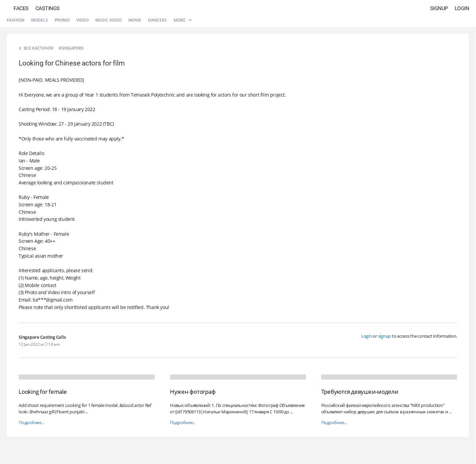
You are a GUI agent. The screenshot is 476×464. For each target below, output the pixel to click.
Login (462, 8)
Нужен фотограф (193, 392)
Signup (439, 8)
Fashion (16, 20)
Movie (135, 20)
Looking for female (43, 392)
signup (385, 336)
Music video (108, 20)
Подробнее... (31, 423)
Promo (62, 20)
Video (82, 20)
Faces (21, 8)
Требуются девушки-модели (360, 392)
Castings (48, 8)
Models (40, 20)
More (182, 20)
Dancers (157, 20)
